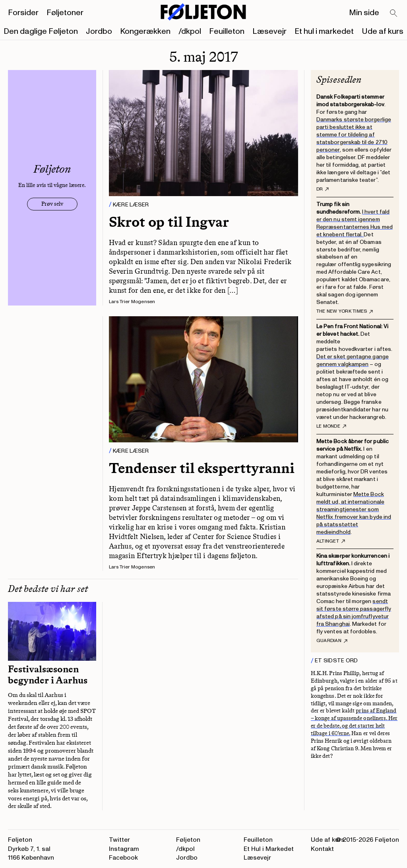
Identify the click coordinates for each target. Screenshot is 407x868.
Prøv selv (52, 204)
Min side (364, 13)
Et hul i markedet (324, 31)
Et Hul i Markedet (269, 849)
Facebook (123, 858)
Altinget (331, 541)
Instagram (124, 849)
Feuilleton (227, 31)
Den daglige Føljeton (41, 31)
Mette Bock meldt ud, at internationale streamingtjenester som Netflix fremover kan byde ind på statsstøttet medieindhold (354, 513)
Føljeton (188, 840)
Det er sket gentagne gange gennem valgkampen (353, 360)
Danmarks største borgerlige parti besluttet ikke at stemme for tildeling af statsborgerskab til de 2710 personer (354, 135)
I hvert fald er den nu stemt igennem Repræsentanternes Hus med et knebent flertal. (355, 223)
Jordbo (99, 31)
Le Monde (331, 426)
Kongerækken (145, 31)
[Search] (394, 14)
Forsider (23, 13)
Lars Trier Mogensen (132, 302)
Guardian (332, 641)
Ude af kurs (383, 31)
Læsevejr (269, 31)
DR (323, 189)
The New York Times (345, 311)
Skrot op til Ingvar (169, 222)
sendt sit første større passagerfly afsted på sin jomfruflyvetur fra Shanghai (354, 613)
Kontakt (322, 849)
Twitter (119, 840)
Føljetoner (65, 13)
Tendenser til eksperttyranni (202, 468)
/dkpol (190, 31)
